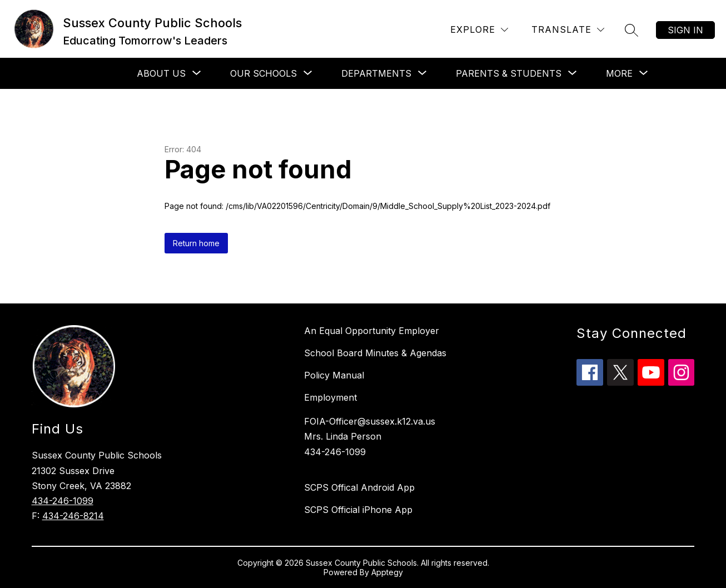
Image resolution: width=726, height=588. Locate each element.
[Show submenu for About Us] (161, 73)
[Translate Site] (568, 30)
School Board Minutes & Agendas (375, 353)
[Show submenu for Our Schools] (263, 73)
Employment (330, 397)
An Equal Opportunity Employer (372, 331)
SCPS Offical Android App (359, 487)
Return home (196, 243)
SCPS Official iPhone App (358, 510)
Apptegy (387, 572)
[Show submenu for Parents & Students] (509, 73)
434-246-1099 (63, 501)
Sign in (685, 30)
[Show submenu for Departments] (376, 73)
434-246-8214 (73, 516)
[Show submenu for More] (619, 73)
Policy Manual (334, 375)
